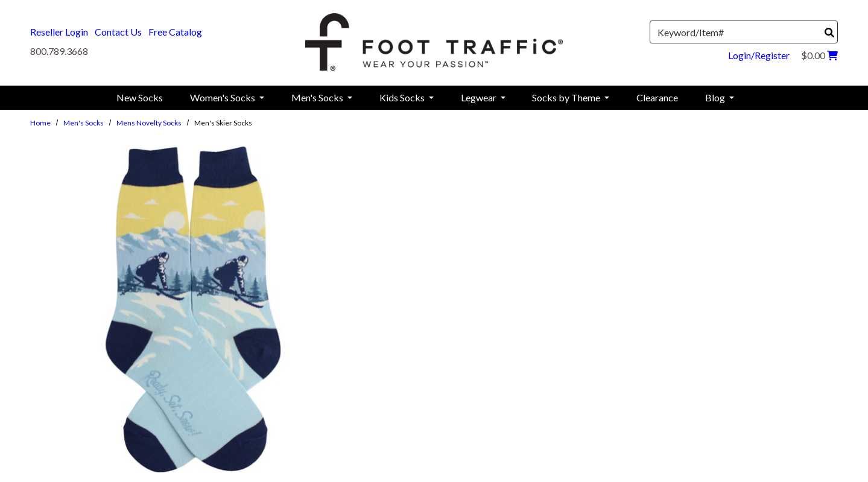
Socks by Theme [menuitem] (567, 97)
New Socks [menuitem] (140, 97)
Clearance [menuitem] (657, 97)
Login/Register (759, 55)
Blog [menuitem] (716, 97)
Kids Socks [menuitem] (403, 97)
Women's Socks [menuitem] (223, 97)
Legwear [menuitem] (480, 97)
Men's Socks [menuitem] (318, 97)
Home (40, 123)
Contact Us (118, 32)
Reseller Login (59, 32)
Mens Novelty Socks (149, 123)
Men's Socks (84, 123)
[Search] (829, 33)
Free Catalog (175, 32)
